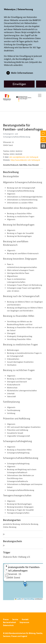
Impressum (24, 622)
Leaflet (18, 599)
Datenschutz (8, 625)
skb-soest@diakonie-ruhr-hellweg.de (24, 157)
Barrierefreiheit (10, 622)
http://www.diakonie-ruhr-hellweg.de (25, 160)
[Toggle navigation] (40, 95)
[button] (25, 584)
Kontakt (25, 619)
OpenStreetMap (29, 599)
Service (15, 619)
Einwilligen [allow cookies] (19, 84)
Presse (6, 619)
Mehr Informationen (22, 73)
